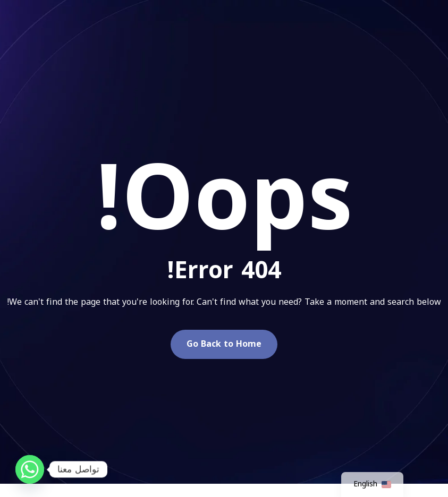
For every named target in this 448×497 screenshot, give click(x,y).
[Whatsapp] (30, 469)
